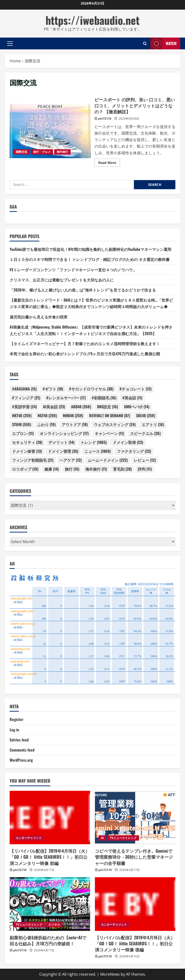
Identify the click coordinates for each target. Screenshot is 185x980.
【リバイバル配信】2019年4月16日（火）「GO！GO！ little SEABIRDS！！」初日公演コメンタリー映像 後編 (135, 943)
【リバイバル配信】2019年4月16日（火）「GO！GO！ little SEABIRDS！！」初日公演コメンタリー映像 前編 (50, 857)
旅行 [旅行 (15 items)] (72, 469)
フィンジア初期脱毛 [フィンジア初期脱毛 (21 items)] (33, 460)
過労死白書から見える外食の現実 (39, 317)
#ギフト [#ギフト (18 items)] (53, 389)
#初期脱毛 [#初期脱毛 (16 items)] (104, 398)
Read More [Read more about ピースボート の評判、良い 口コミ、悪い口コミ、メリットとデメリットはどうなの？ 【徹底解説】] (109, 163)
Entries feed (19, 740)
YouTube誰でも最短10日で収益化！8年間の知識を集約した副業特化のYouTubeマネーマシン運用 (90, 249)
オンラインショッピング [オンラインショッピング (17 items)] (64, 433)
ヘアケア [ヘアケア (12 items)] (71, 460)
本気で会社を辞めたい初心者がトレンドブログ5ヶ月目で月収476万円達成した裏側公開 (85, 354)
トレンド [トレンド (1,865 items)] (94, 442)
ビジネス (54, 925)
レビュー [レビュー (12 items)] (145, 460)
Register (17, 719)
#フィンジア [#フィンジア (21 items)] (26, 398)
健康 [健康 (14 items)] (52, 469)
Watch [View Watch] (163, 43)
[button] (10, 43)
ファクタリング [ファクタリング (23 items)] (134, 451)
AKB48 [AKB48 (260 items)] (81, 407)
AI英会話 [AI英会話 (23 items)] (54, 407)
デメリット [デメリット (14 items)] (61, 442)
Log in (14, 730)
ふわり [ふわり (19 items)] (46, 424)
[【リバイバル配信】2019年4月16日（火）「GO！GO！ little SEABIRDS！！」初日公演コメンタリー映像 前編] (50, 818)
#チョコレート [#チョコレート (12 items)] (135, 389)
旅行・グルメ (42, 152)
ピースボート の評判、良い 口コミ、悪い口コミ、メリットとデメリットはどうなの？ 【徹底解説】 (50, 131)
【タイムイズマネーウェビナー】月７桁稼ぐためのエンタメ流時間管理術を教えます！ (85, 344)
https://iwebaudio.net (92, 20)
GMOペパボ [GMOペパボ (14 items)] (137, 407)
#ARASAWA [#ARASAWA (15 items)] (24, 389)
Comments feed (22, 750)
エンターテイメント (29, 838)
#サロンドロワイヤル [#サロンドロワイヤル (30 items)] (91, 389)
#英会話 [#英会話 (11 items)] (132, 398)
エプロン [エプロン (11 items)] (23, 433)
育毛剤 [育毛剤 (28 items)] (122, 469)
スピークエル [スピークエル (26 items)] (145, 433)
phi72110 (105, 119)
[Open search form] (145, 43)
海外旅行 (62, 152)
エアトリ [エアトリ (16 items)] (153, 424)
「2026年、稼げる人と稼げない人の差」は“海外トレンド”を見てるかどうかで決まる (83, 290)
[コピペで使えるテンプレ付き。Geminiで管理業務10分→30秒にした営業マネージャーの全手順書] (135, 818)
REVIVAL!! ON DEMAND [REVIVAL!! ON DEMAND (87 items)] (110, 415)
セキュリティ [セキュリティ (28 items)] (27, 442)
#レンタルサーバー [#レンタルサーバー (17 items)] (66, 398)
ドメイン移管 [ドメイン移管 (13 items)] (27, 451)
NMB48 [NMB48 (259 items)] (73, 415)
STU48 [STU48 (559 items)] (22, 424)
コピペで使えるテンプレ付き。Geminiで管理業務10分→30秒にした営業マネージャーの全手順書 (134, 857)
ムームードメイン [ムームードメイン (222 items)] (108, 460)
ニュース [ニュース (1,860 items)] (98, 451)
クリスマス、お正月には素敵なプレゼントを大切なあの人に (62, 280)
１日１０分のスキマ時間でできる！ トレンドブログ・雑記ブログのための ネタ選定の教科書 (90, 259)
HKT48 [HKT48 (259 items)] (22, 415)
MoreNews (110, 974)
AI (102, 838)
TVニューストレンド (123, 838)
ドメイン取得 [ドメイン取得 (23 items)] (128, 442)
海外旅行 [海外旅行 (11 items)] (96, 469)
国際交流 (21, 152)
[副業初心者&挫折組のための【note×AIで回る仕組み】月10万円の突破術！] (50, 904)
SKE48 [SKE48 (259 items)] (146, 415)
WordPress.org (21, 760)
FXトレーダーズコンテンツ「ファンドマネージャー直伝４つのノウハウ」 (73, 270)
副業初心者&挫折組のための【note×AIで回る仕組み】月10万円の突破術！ (48, 940)
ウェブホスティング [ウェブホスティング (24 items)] (115, 424)
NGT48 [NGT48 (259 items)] (47, 415)
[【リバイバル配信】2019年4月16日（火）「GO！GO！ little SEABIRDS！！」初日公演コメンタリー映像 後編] (135, 904)
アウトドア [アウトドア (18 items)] (75, 424)
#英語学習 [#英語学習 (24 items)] (24, 407)
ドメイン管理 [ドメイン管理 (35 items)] (63, 451)
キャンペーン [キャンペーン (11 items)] (109, 433)
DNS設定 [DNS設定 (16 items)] (108, 407)
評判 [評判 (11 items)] (145, 469)
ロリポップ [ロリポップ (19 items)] (25, 469)
